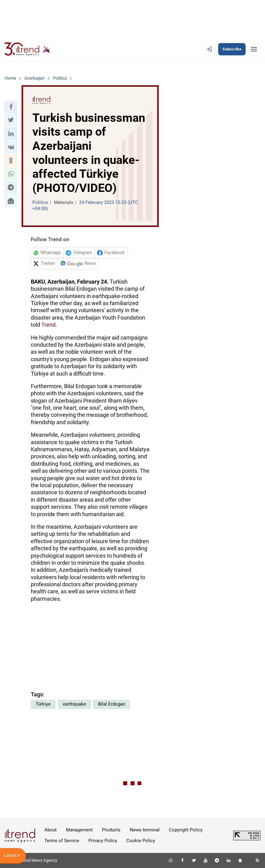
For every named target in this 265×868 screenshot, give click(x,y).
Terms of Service (62, 841)
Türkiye (43, 704)
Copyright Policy (186, 830)
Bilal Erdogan (112, 704)
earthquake (74, 704)
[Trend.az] (27, 49)
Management (79, 830)
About (51, 830)
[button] (11, 107)
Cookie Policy (141, 841)
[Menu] (254, 49)
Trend (48, 325)
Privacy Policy (103, 841)
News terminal (145, 830)
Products (111, 830)
